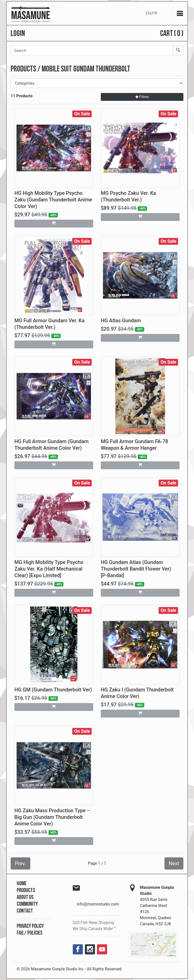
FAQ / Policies (30, 933)
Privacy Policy (30, 926)
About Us (25, 897)
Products (26, 890)
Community (27, 904)
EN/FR (151, 13)
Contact (25, 911)
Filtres (142, 97)
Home (22, 884)
